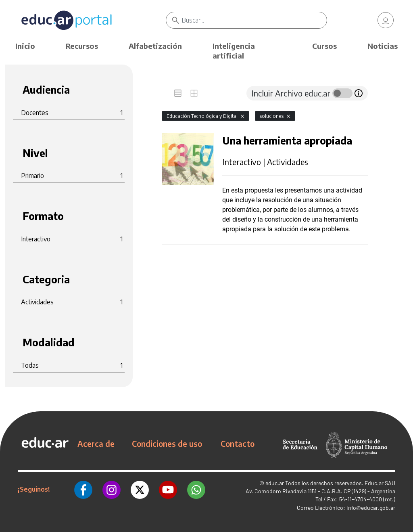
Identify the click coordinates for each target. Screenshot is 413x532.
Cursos (324, 46)
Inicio (25, 46)
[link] (386, 20)
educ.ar (275, 483)
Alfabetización (155, 46)
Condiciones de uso (167, 444)
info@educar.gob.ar (371, 508)
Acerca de (96, 444)
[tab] (178, 93)
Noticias (383, 46)
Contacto (238, 444)
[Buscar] (254, 20)
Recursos (82, 46)
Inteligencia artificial (234, 51)
